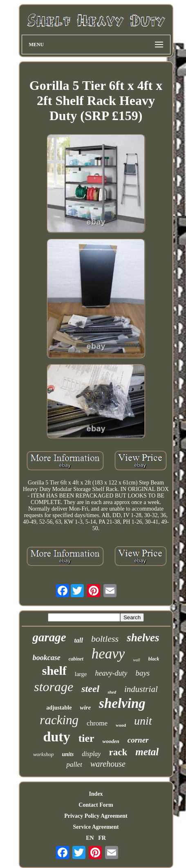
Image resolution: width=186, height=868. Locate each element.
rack (118, 752)
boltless (105, 639)
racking (59, 720)
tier (86, 738)
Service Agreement (96, 827)
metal (147, 752)
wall (136, 660)
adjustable (59, 708)
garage (49, 637)
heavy (108, 654)
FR (102, 838)
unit (143, 721)
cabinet (76, 659)
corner (138, 740)
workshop (44, 754)
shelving (122, 703)
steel (90, 689)
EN (90, 838)
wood (121, 725)
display (91, 754)
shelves (143, 638)
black (154, 659)
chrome (97, 723)
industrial (141, 689)
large (81, 674)
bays (142, 673)
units (68, 754)
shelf (54, 671)
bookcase (47, 658)
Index (96, 794)
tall (79, 640)
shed (112, 692)
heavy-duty (111, 673)
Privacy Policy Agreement (96, 816)
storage (54, 687)
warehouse (108, 764)
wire (85, 707)
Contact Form (96, 805)
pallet (74, 764)
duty (56, 737)
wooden (111, 741)
